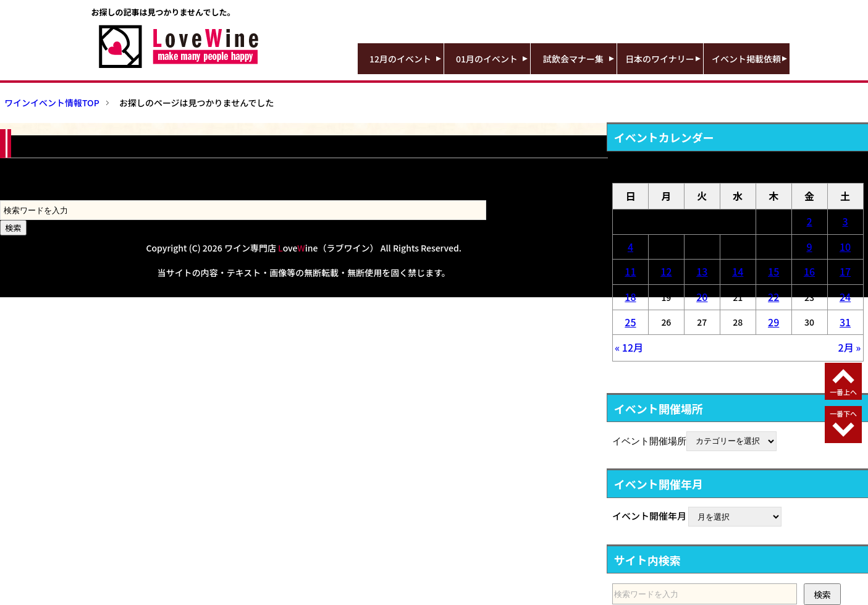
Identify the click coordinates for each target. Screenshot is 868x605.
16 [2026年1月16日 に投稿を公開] (809, 271)
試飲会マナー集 (573, 59)
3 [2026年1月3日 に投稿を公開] (845, 221)
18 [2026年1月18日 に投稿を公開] (630, 297)
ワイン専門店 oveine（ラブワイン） (301, 248)
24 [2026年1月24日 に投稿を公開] (845, 297)
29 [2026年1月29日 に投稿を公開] (773, 322)
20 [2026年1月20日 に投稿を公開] (702, 297)
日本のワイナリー (660, 59)
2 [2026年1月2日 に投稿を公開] (810, 221)
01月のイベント (487, 59)
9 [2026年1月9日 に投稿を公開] (810, 247)
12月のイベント (400, 59)
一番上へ (843, 392)
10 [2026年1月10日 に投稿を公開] (845, 247)
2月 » (850, 347)
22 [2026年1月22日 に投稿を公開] (773, 297)
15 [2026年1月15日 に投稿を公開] (773, 271)
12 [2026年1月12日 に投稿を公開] (666, 271)
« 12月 (629, 347)
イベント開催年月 (649, 516)
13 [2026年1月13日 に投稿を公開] (702, 271)
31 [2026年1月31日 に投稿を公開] (845, 322)
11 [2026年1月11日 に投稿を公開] (630, 271)
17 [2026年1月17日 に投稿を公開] (845, 271)
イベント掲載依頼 (746, 59)
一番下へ (843, 413)
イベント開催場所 (649, 440)
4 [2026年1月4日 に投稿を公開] (630, 247)
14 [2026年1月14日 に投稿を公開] (738, 271)
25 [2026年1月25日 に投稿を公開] (630, 322)
